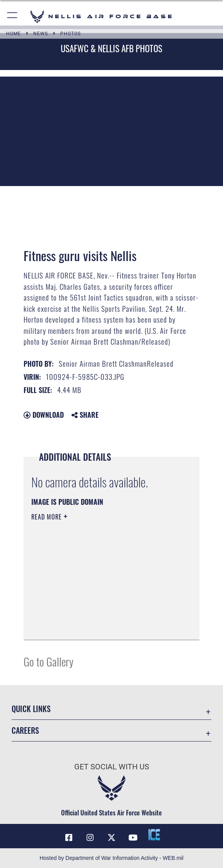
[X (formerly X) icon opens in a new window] (112, 838)
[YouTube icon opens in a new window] (133, 838)
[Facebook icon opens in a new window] (69, 838)
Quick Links (31, 709)
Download (44, 415)
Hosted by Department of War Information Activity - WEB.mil (111, 858)
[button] (13, 16)
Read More (48, 517)
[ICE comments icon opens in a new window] (154, 835)
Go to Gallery (49, 661)
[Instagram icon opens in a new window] (90, 838)
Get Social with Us (112, 767)
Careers (25, 730)
